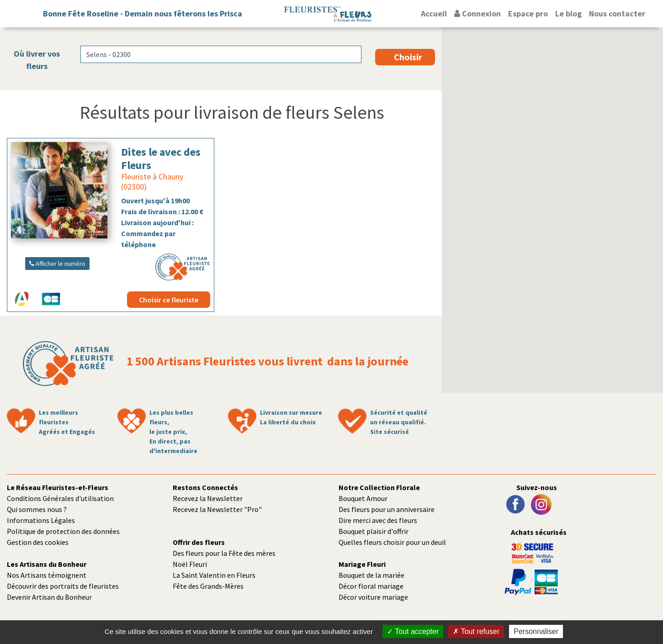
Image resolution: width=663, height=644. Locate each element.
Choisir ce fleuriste (169, 300)
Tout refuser (476, 631)
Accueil (434, 13)
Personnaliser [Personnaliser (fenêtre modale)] (536, 631)
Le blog (568, 13)
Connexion (477, 13)
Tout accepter (413, 631)
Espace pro (528, 13)
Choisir (408, 57)
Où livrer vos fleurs (37, 60)
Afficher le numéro (57, 264)
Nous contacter (617, 13)
